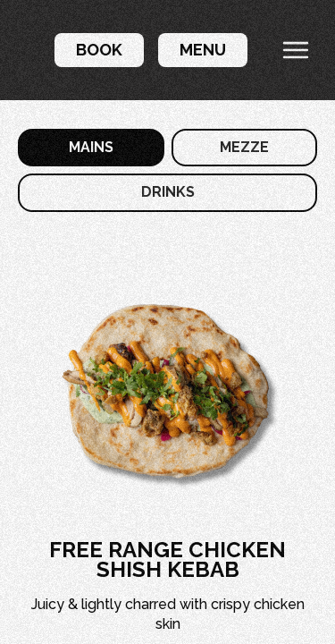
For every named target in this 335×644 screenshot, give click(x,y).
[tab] (91, 148)
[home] (22, 50)
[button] (99, 50)
